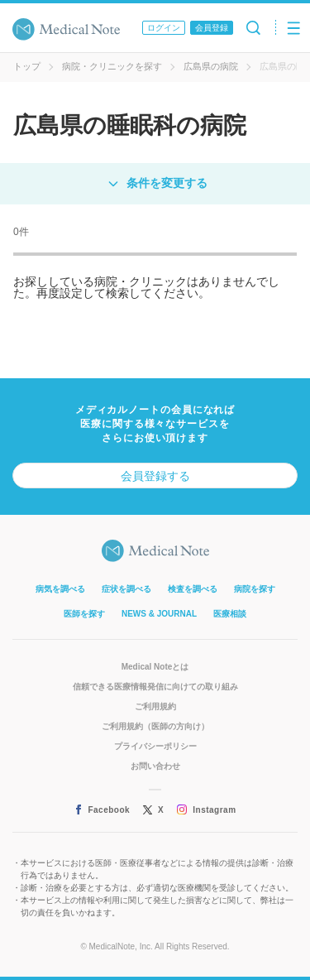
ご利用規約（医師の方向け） (155, 726)
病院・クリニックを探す (112, 66)
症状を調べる (126, 589)
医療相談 (230, 614)
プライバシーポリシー (155, 746)
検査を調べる (193, 589)
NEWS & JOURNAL (159, 614)
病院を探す (255, 589)
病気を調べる (60, 589)
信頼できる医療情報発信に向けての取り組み (155, 687)
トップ (27, 66)
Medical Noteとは (155, 667)
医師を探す (84, 614)
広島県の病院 (211, 66)
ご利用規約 (155, 706)
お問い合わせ (155, 766)
